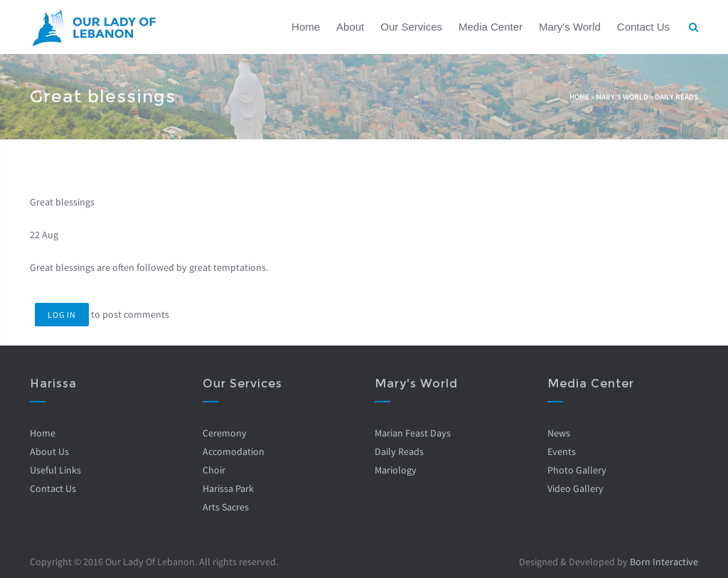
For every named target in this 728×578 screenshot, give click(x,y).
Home (306, 27)
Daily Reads (676, 97)
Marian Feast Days (413, 433)
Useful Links (55, 470)
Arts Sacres (225, 507)
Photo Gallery (576, 470)
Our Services (411, 27)
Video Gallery (575, 488)
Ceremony (224, 433)
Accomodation (233, 451)
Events (561, 451)
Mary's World (570, 27)
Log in (62, 315)
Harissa (53, 384)
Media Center (491, 27)
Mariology (396, 470)
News (558, 433)
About (350, 27)
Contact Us (643, 27)
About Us (49, 451)
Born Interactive (664, 562)
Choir (213, 470)
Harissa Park (227, 488)
